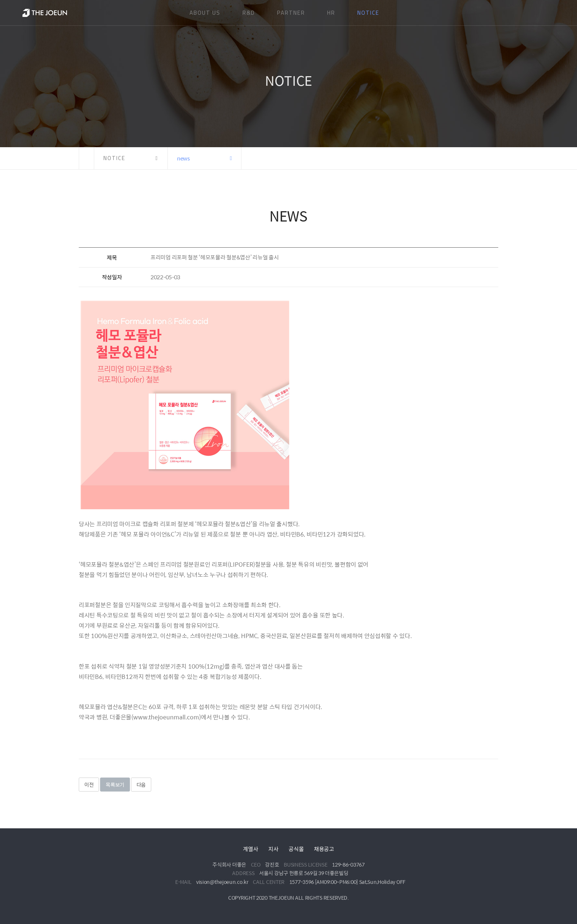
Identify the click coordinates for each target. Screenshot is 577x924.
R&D (249, 13)
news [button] (183, 158)
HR (331, 13)
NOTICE (368, 13)
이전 (89, 785)
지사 (273, 849)
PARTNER (291, 13)
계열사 (250, 849)
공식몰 (296, 849)
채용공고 (324, 849)
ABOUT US (205, 13)
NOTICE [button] (114, 158)
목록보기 (115, 785)
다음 (141, 785)
